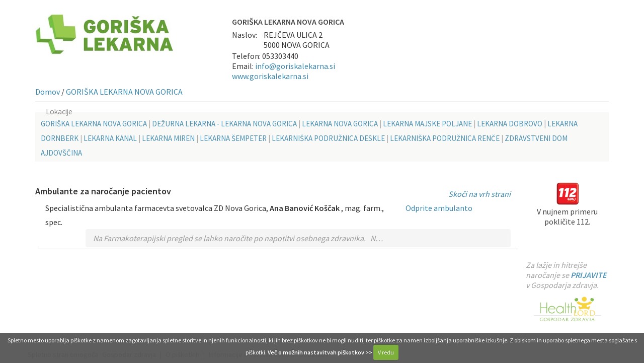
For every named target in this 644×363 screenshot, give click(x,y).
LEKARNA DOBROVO (510, 124)
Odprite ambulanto (439, 208)
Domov (48, 92)
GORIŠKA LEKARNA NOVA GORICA (124, 92)
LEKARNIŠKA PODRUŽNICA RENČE (445, 138)
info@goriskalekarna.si (295, 66)
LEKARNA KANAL (110, 138)
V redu (386, 352)
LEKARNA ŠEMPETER (233, 138)
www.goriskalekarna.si (270, 76)
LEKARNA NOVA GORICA (340, 124)
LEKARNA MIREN (168, 138)
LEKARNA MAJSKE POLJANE (427, 124)
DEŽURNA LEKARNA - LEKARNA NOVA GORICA (224, 124)
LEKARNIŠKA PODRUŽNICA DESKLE (328, 138)
